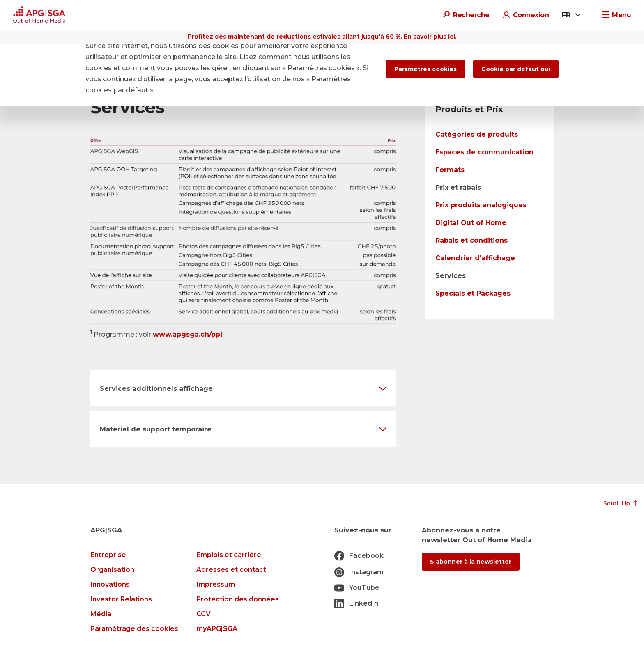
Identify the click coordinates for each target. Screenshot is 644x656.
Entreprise (108, 555)
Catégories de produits (477, 134)
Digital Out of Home (471, 223)
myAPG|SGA (217, 629)
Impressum (216, 584)
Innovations (110, 584)
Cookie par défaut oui (516, 69)
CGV (204, 614)
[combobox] (571, 15)
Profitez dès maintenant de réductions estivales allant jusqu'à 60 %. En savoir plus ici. (322, 37)
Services (451, 276)
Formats (450, 170)
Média (101, 614)
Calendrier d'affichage (475, 258)
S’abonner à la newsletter (471, 562)
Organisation (112, 570)
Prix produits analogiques (481, 205)
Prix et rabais (458, 187)
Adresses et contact (231, 570)
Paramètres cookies (425, 69)
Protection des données (238, 599)
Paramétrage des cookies (134, 629)
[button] (243, 388)
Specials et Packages (473, 293)
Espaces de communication (484, 152)
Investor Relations (121, 599)
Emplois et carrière (229, 555)
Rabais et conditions (471, 240)
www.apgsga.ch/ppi (187, 334)
